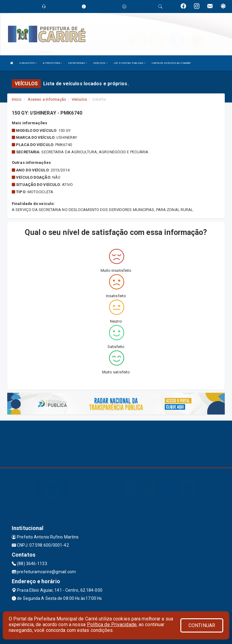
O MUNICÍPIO (28, 63)
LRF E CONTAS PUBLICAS (130, 63)
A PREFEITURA (52, 63)
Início (17, 99)
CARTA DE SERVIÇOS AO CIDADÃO (171, 63)
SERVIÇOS (100, 63)
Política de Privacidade (112, 624)
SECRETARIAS (77, 63)
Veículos (79, 99)
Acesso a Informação (47, 99)
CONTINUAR (202, 625)
